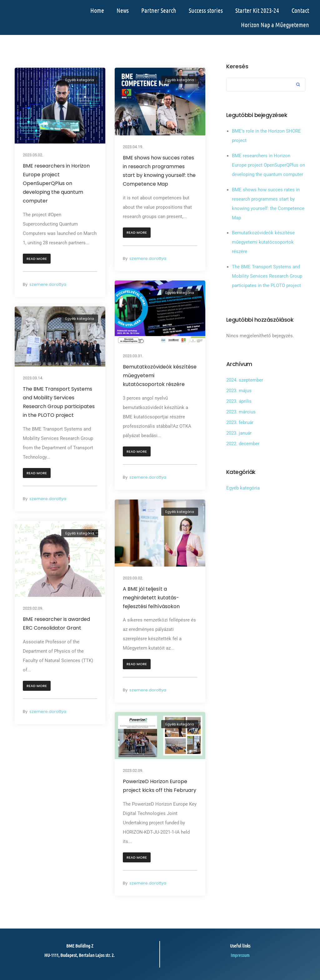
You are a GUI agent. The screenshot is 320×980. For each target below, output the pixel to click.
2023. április (239, 401)
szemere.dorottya (48, 284)
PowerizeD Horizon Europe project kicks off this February (160, 786)
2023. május (239, 391)
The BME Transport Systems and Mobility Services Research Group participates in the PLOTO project (59, 402)
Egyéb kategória (80, 80)
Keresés (237, 66)
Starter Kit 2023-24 (257, 10)
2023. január (239, 433)
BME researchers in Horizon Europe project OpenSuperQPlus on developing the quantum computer (56, 183)
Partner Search (159, 10)
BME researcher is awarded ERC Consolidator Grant (56, 624)
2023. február (240, 422)
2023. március (241, 412)
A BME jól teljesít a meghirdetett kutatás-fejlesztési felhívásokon (151, 597)
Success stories (206, 10)
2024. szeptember (245, 380)
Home (97, 10)
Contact (300, 10)
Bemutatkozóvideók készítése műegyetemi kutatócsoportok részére (160, 375)
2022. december (243, 444)
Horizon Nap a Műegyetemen (275, 25)
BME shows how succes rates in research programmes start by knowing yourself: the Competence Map (159, 171)
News (123, 10)
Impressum (240, 955)
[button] (37, 259)
